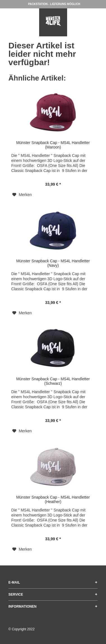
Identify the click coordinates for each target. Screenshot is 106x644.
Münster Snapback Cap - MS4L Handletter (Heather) (53, 499)
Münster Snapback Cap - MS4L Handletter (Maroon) (53, 145)
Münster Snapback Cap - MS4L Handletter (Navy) (53, 263)
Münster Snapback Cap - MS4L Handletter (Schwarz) (53, 381)
